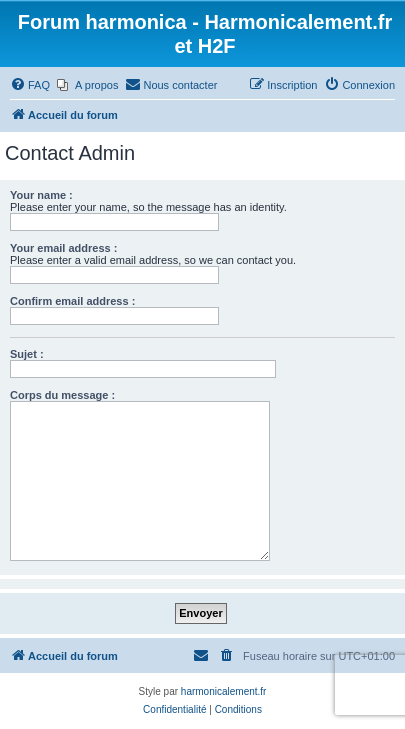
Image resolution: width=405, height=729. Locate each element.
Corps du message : (62, 395)
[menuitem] (30, 85)
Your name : (41, 195)
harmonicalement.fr (224, 691)
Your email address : (63, 248)
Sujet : (27, 354)
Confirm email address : (72, 301)
